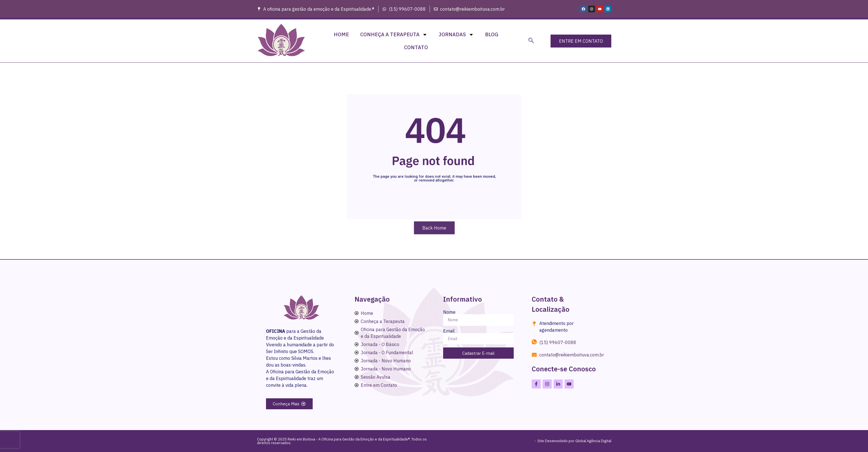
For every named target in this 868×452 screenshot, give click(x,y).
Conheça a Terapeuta (394, 35)
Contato (416, 47)
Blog (492, 34)
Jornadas (456, 35)
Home (341, 34)
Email (449, 331)
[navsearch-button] (531, 41)
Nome (449, 312)
